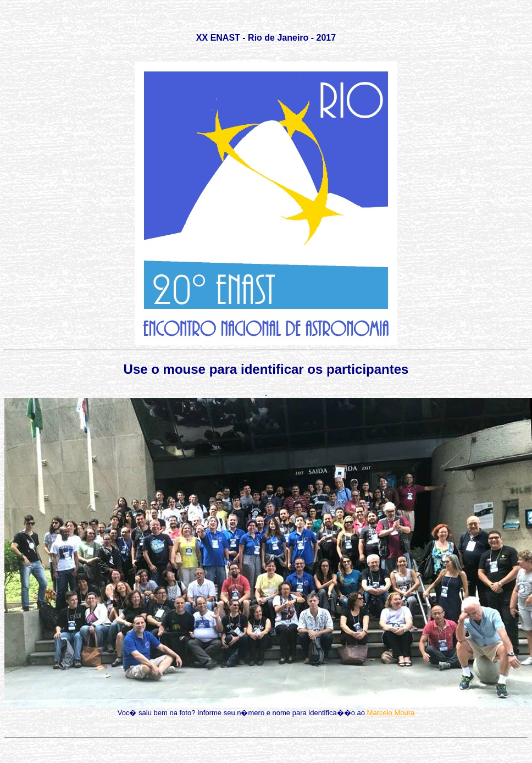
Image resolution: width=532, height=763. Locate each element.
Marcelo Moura (391, 713)
